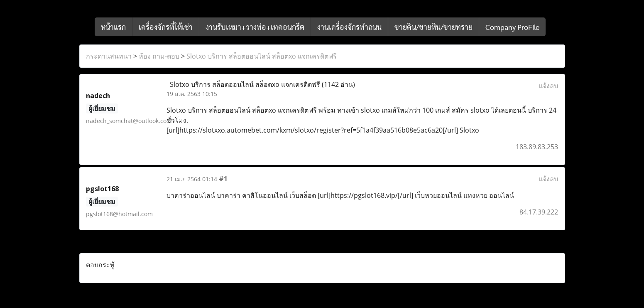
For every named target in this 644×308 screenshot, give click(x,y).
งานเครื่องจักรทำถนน (349, 27)
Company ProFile (512, 27)
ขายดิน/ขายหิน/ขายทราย (433, 27)
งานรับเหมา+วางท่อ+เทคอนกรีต (255, 27)
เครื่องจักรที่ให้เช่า (166, 27)
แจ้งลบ (548, 86)
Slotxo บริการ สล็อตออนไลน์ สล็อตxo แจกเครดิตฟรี (262, 56)
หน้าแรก (113, 27)
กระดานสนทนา (109, 56)
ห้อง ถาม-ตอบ (159, 56)
